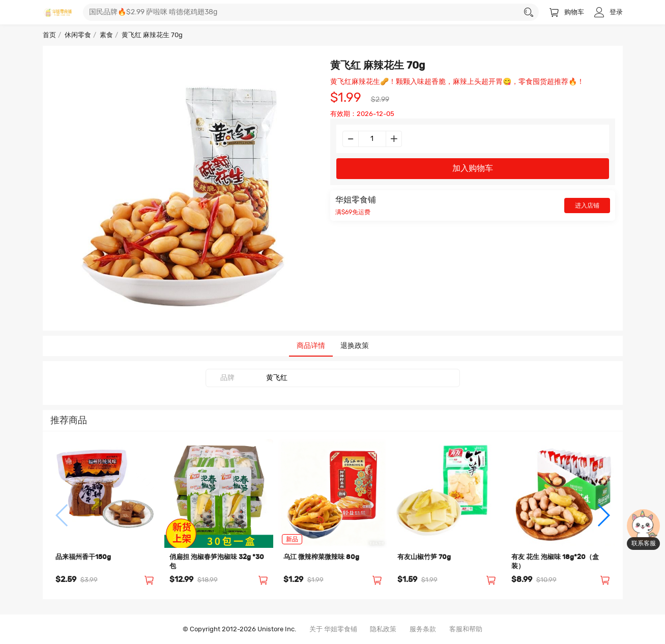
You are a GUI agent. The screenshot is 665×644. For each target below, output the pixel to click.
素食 (106, 35)
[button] (62, 515)
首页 (49, 35)
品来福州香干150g (83, 557)
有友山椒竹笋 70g (424, 557)
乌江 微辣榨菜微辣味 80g (321, 557)
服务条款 (423, 630)
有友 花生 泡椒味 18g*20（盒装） (555, 562)
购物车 (567, 12)
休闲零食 (78, 35)
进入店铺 (587, 206)
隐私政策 (383, 630)
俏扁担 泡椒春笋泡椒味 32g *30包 (217, 562)
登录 (609, 12)
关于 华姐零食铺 (333, 630)
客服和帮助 (466, 630)
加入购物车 (473, 168)
